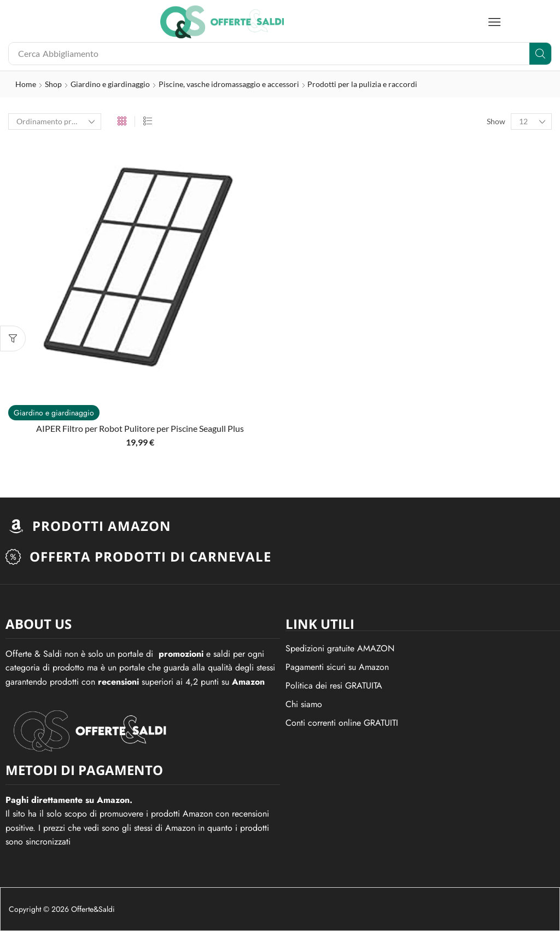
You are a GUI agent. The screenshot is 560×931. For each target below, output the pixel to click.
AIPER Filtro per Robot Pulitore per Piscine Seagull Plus (140, 428)
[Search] (540, 54)
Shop (53, 84)
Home (26, 84)
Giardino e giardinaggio (110, 84)
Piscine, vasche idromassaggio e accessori (229, 84)
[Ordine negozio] (55, 122)
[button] (494, 22)
